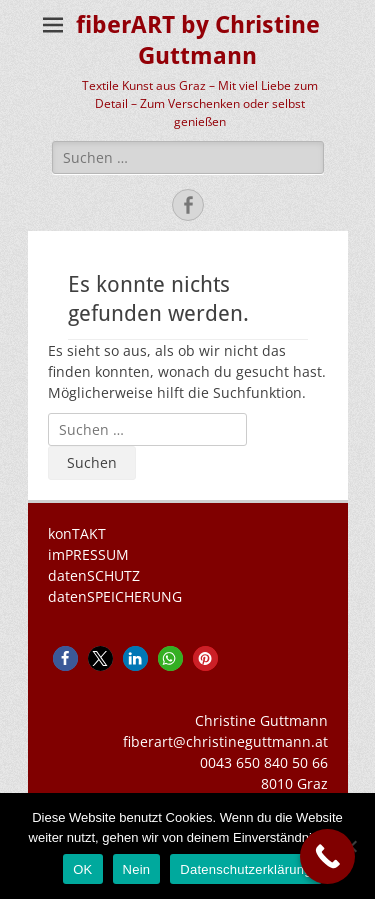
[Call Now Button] (327, 856)
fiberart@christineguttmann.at (225, 741)
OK (82, 869)
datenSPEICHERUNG (115, 596)
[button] (65, 658)
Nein (137, 869)
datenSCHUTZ (94, 575)
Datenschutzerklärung (245, 869)
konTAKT (77, 533)
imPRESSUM (88, 554)
